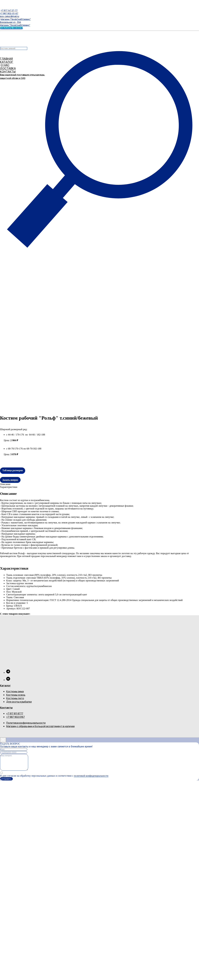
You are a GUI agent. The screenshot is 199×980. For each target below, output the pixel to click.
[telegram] (8, 673)
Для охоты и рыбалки (19, 702)
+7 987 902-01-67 (9, 13)
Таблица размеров (13, 470)
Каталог (5, 686)
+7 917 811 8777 (15, 713)
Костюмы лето (15, 698)
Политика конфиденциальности (26, 723)
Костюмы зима (15, 691)
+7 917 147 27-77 (9, 10)
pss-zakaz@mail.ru (10, 16)
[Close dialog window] (3, 740)
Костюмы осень (16, 695)
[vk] (8, 680)
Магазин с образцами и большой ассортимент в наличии (40, 726)
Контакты (6, 708)
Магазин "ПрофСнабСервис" (16, 19)
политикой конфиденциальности (91, 776)
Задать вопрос (10, 480)
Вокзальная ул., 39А (10, 22)
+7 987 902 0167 (15, 717)
